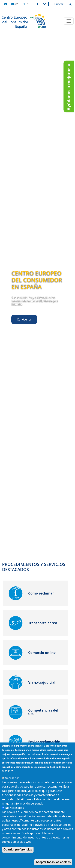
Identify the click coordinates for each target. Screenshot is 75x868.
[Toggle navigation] (69, 21)
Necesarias (12, 778)
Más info (8, 771)
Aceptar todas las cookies (53, 862)
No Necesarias (14, 808)
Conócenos (24, 319)
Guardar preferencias (18, 850)
